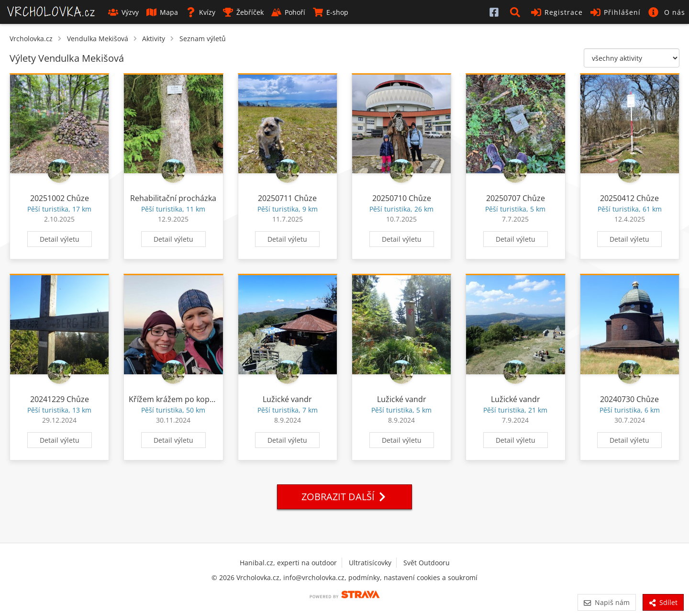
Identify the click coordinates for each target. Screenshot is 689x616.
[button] (517, 12)
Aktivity (154, 39)
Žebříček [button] (243, 12)
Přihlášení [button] (616, 12)
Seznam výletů (203, 39)
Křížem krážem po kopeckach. (183, 399)
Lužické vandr (287, 399)
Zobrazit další (344, 497)
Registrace (557, 12)
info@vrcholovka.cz (314, 577)
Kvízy (200, 12)
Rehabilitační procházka (173, 198)
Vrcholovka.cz (31, 39)
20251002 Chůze (60, 198)
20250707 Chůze (516, 198)
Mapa (162, 12)
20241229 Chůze (60, 399)
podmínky (364, 577)
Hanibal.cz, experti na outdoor (288, 563)
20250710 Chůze (402, 198)
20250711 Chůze (287, 198)
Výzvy (123, 12)
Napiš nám (606, 602)
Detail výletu (60, 239)
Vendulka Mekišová (98, 39)
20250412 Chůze (629, 198)
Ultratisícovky (370, 563)
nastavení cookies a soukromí (431, 577)
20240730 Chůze (629, 399)
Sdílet (663, 602)
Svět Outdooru (427, 563)
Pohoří (288, 12)
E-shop (331, 12)
